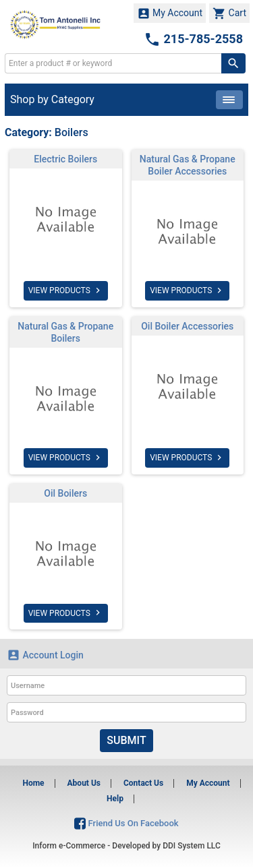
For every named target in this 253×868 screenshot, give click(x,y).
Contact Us (143, 783)
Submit (126, 740)
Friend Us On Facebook (126, 823)
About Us (84, 783)
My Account (170, 13)
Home (33, 783)
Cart (229, 13)
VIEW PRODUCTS (66, 290)
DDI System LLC (192, 846)
